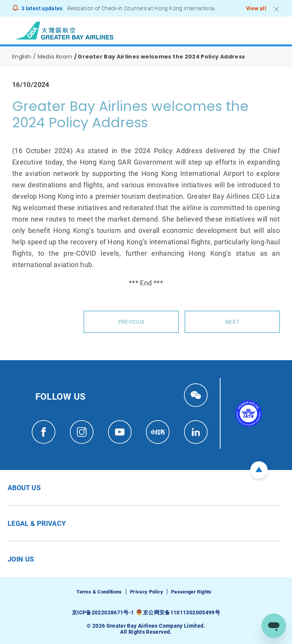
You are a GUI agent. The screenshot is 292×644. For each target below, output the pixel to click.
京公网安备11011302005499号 (182, 612)
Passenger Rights (191, 592)
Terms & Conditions (99, 592)
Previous (131, 322)
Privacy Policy (147, 592)
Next (232, 322)
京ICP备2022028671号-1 (103, 612)
